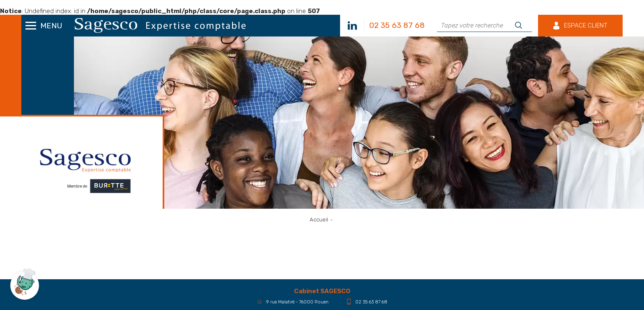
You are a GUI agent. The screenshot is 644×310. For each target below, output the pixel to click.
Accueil (319, 220)
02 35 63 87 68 (367, 302)
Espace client (586, 25)
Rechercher (521, 25)
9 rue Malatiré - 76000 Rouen (293, 302)
